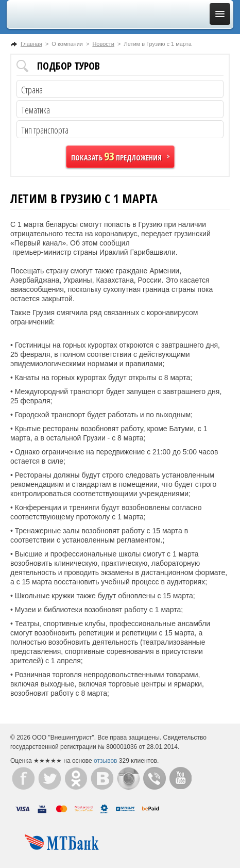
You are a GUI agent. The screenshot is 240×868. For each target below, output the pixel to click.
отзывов (105, 761)
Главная (31, 44)
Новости (103, 44)
